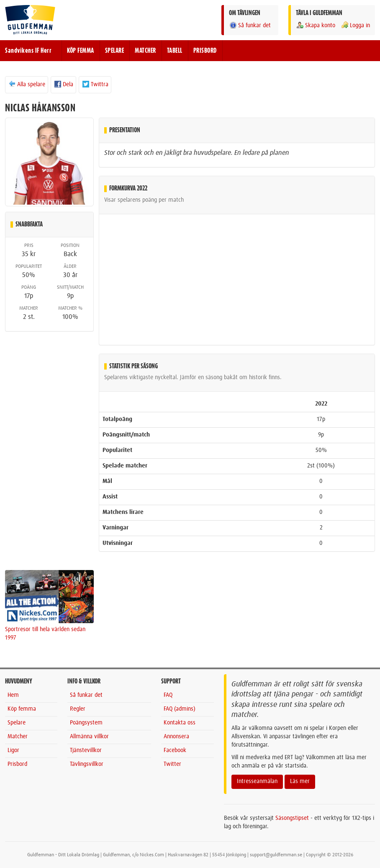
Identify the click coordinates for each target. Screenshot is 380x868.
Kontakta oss (180, 723)
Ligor (13, 750)
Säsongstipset (292, 818)
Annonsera (176, 737)
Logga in (355, 25)
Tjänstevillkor (86, 750)
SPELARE (115, 51)
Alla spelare (27, 84)
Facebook (175, 750)
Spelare (17, 723)
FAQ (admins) (180, 709)
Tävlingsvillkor (87, 764)
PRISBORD (205, 51)
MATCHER (145, 51)
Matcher (18, 737)
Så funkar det (250, 25)
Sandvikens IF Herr (28, 51)
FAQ (168, 695)
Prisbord (17, 764)
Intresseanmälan (257, 781)
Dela (63, 84)
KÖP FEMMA (81, 51)
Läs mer (300, 781)
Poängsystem (86, 723)
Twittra (95, 84)
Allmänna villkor (89, 737)
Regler (78, 709)
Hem (13, 695)
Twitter (172, 764)
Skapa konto (316, 25)
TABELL (175, 51)
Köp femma (22, 709)
